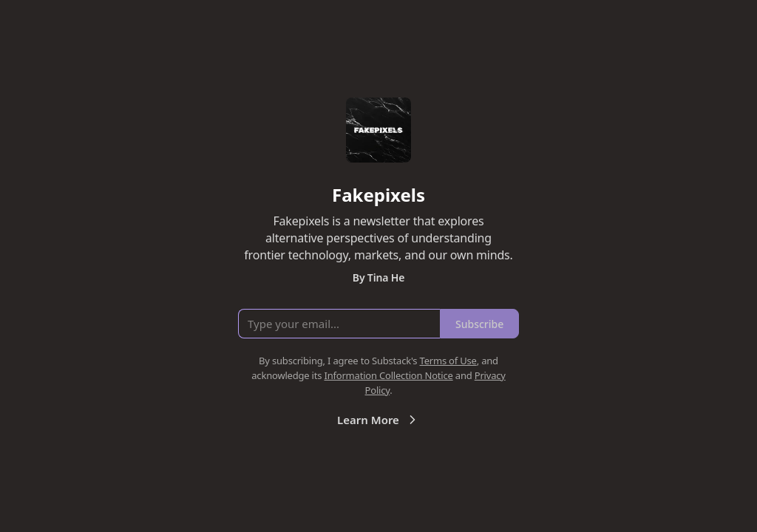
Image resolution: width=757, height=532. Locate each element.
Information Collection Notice (388, 375)
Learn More (378, 420)
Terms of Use (448, 361)
